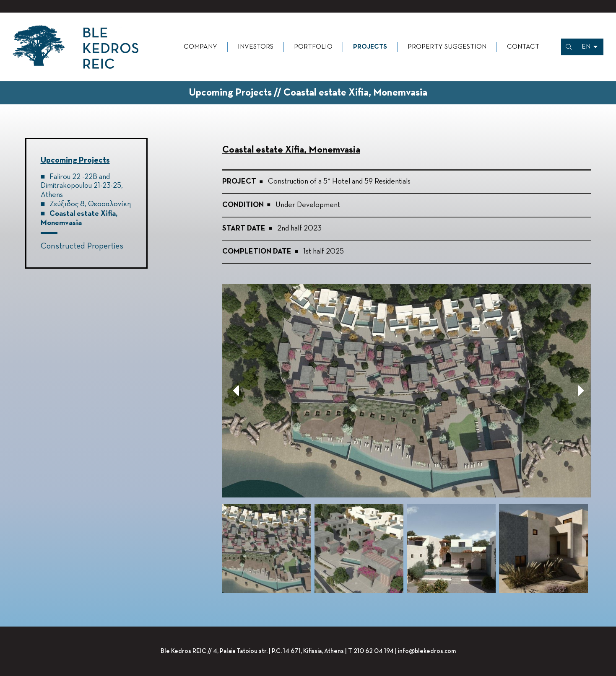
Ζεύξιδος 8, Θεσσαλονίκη (90, 204)
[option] (407, 391)
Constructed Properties (82, 246)
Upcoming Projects (75, 160)
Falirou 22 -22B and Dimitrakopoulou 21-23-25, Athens (82, 186)
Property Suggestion (447, 47)
